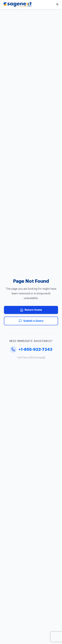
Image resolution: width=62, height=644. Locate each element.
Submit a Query (31, 321)
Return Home (31, 310)
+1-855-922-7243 (31, 349)
